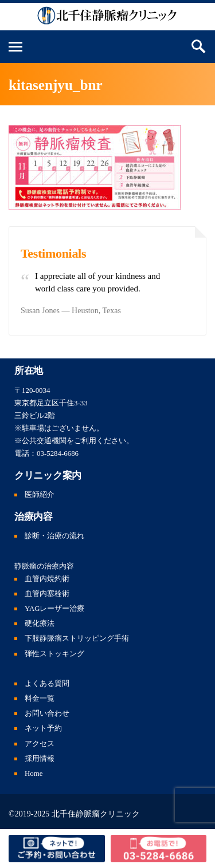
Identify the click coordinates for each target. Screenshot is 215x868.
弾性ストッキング (54, 654)
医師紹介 (40, 495)
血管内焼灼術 (47, 579)
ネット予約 (43, 728)
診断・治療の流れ (54, 536)
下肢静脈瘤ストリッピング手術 (77, 638)
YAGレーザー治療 (55, 609)
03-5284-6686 (58, 453)
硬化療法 (40, 624)
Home (34, 774)
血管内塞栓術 (47, 594)
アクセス (40, 744)
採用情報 (40, 759)
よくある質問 (47, 684)
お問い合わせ (47, 713)
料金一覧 (40, 699)
